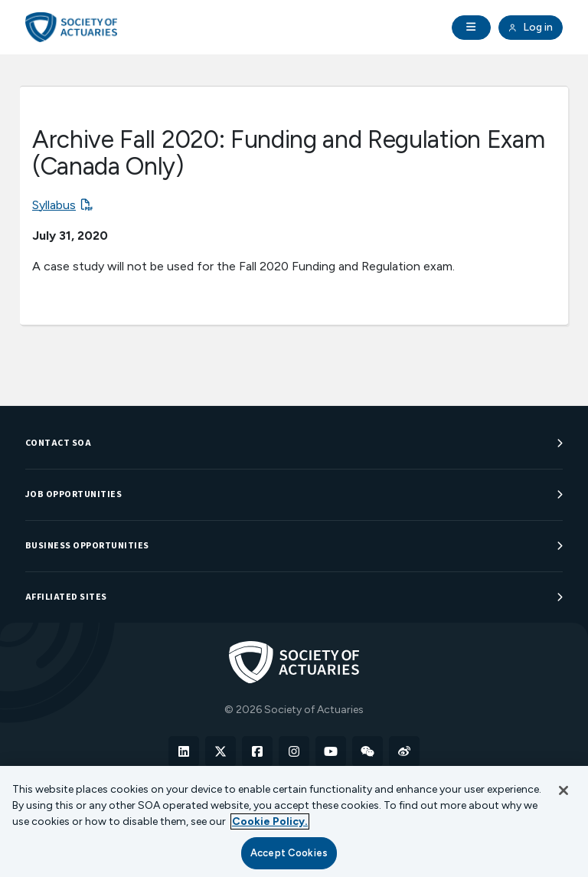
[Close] (563, 790)
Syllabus (54, 205)
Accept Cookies (289, 853)
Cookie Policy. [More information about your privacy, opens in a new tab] (270, 821)
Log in (531, 28)
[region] (294, 821)
